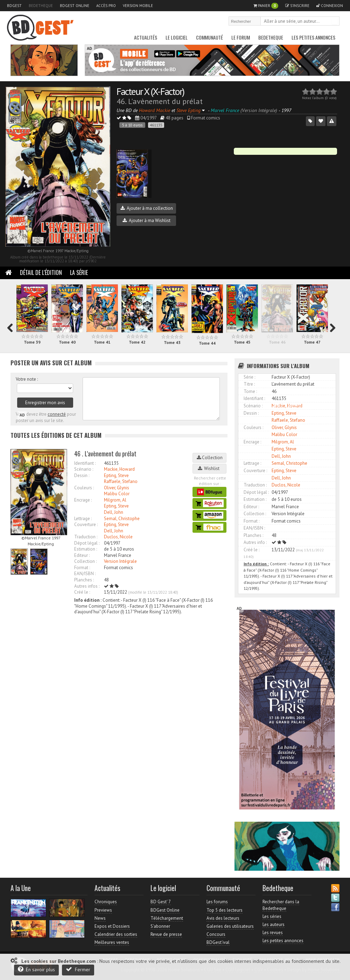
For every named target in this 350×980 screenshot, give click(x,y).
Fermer (78, 969)
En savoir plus (36, 969)
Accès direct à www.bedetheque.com (296, 405)
